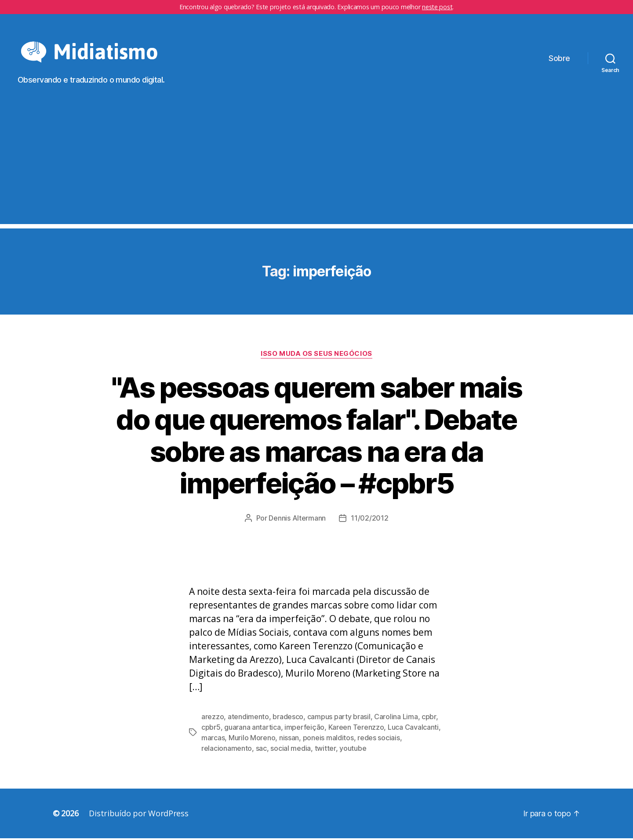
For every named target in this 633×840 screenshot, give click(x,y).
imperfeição (304, 729)
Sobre (559, 59)
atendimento (248, 718)
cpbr (429, 718)
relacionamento (227, 750)
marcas (213, 739)
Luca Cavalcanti (413, 729)
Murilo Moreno (252, 739)
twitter (325, 750)
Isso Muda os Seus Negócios (316, 355)
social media (291, 750)
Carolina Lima (396, 718)
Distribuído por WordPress (138, 815)
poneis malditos (328, 739)
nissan (289, 739)
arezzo (213, 718)
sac (261, 750)
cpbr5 (211, 729)
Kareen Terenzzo (356, 729)
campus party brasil (339, 718)
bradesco (288, 718)
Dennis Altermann (297, 520)
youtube (353, 750)
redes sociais (379, 739)
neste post (437, 7)
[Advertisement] (316, 164)
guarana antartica (252, 729)
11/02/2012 (369, 520)
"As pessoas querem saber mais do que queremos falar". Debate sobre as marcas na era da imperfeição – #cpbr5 (316, 437)
